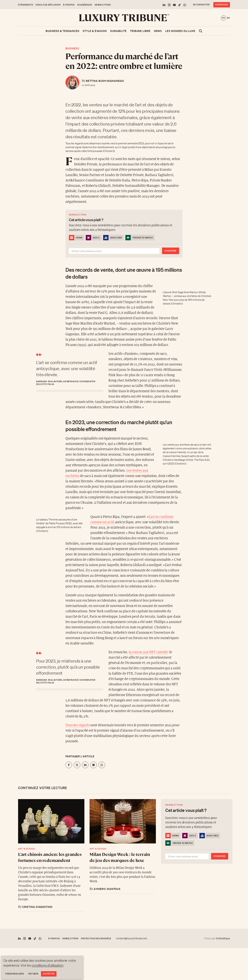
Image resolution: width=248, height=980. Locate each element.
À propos (69, 5)
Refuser (33, 974)
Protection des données (96, 938)
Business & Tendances (62, 31)
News (158, 31)
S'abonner (222, 5)
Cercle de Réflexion (48, 5)
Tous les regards (78, 725)
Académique (85, 5)
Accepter (49, 974)
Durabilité (118, 31)
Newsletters (103, 5)
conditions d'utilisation (48, 965)
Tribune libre (140, 31)
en (228, 18)
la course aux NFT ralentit (148, 652)
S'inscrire (171, 251)
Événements (25, 5)
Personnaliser (15, 974)
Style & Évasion (95, 31)
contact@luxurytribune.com (132, 938)
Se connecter (201, 5)
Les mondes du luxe (180, 31)
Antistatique (223, 938)
